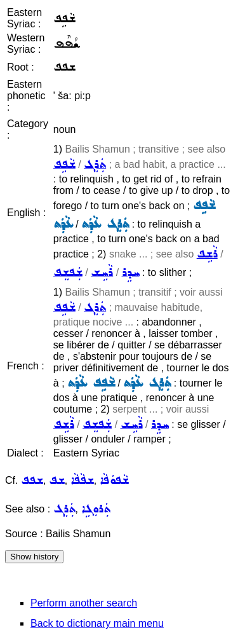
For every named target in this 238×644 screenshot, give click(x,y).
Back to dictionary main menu (97, 623)
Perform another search (84, 603)
